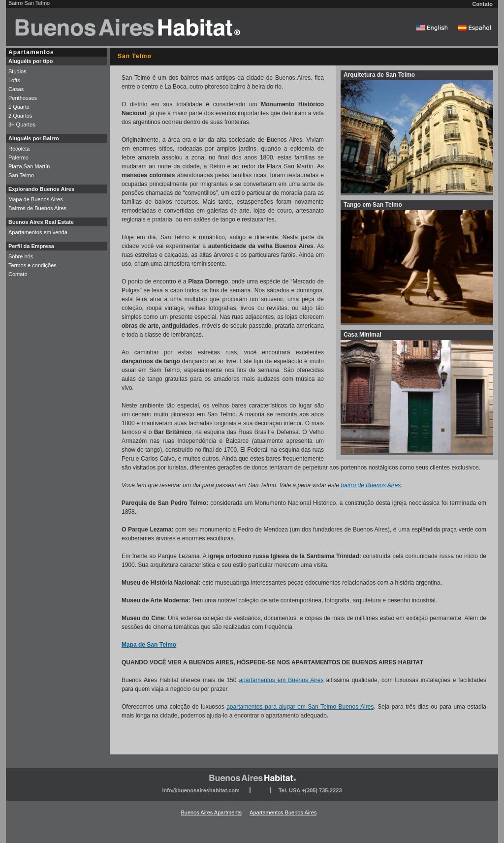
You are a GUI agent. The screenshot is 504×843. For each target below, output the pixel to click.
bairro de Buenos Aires (371, 485)
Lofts (14, 80)
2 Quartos (20, 116)
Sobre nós (21, 256)
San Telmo (21, 175)
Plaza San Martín (29, 166)
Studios (17, 71)
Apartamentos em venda (38, 232)
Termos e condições (32, 265)
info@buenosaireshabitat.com (201, 790)
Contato (482, 4)
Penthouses (23, 98)
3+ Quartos (22, 125)
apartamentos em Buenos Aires (281, 680)
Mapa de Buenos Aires (36, 199)
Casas (16, 89)
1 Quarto (19, 107)
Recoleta (19, 149)
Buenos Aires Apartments (212, 812)
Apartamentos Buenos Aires (283, 812)
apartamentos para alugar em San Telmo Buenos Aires (300, 707)
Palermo (18, 157)
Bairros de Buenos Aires (37, 208)
